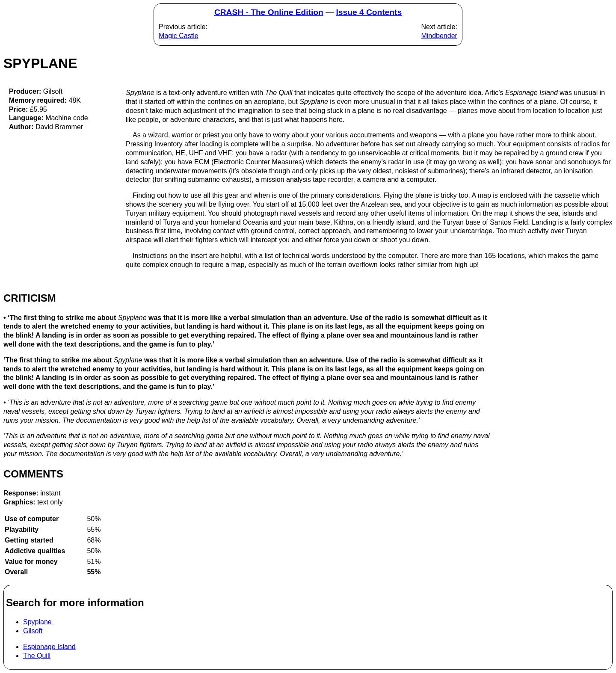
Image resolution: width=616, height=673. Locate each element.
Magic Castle (178, 36)
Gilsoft (33, 631)
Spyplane (37, 622)
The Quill (37, 656)
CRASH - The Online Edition (269, 12)
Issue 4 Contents (369, 12)
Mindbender (439, 36)
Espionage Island (49, 647)
